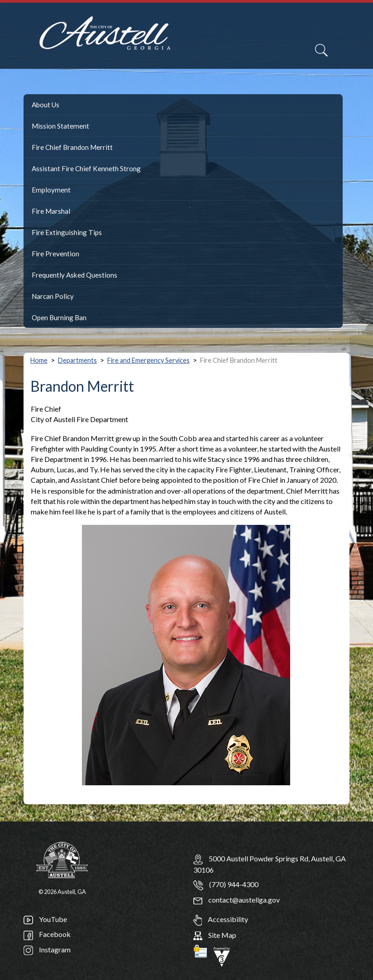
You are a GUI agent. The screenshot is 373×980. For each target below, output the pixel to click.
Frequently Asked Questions (74, 275)
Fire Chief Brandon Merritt (72, 147)
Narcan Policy (53, 296)
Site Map (215, 935)
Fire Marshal (51, 211)
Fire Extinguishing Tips (67, 232)
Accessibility (221, 919)
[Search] (321, 50)
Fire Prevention (55, 254)
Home (39, 360)
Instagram (47, 949)
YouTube (45, 919)
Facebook (47, 934)
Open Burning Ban (59, 317)
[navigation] (354, 56)
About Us (45, 105)
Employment (51, 190)
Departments (77, 360)
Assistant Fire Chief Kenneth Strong (86, 168)
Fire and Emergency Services (148, 360)
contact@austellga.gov (237, 900)
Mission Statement (60, 126)
